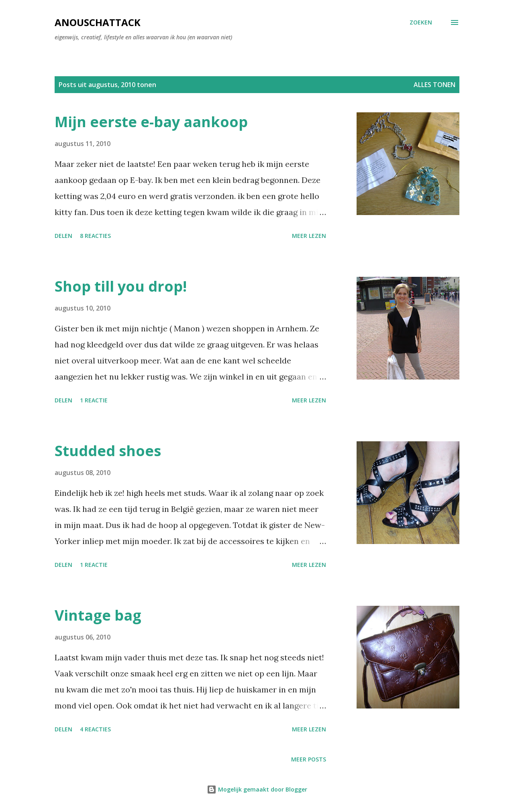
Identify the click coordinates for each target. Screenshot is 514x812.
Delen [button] (63, 236)
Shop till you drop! (121, 286)
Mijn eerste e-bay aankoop (151, 122)
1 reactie (94, 400)
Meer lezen (309, 236)
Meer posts (309, 759)
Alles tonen (434, 85)
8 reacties (95, 236)
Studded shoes (108, 451)
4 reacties (95, 729)
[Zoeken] (421, 22)
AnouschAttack (98, 22)
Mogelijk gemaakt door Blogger (257, 789)
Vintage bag (98, 615)
